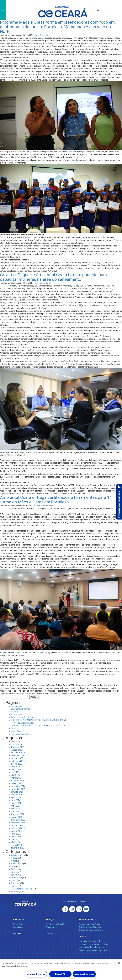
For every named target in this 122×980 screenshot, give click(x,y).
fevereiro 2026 (18, 747)
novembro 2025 (18, 755)
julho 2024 (16, 800)
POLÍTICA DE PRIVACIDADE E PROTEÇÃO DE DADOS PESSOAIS (39, 720)
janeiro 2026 (17, 750)
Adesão (15, 858)
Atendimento (17, 864)
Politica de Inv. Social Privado (24, 717)
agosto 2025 (17, 764)
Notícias (15, 712)
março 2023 (16, 845)
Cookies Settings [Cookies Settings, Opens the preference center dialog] (36, 974)
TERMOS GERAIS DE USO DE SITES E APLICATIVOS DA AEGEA (38, 726)
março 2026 (16, 744)
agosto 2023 (17, 831)
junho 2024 (16, 803)
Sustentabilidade (87, 920)
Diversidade (16, 869)
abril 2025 (15, 775)
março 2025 (16, 778)
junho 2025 (16, 769)
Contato (15, 728)
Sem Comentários (43, 35)
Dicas (13, 866)
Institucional (16, 878)
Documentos (17, 706)
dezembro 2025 (18, 753)
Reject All (60, 974)
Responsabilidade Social (22, 734)
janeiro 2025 (17, 783)
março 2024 (16, 811)
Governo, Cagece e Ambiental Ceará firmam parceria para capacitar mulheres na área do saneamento (53, 277)
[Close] (119, 963)
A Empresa (18, 920)
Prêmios (15, 886)
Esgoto (14, 875)
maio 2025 (16, 772)
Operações (16, 883)
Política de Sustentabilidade (23, 723)
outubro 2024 (17, 792)
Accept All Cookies (84, 974)
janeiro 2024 (17, 817)
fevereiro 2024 (18, 814)
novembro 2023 (18, 823)
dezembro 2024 (18, 786)
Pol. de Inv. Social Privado (90, 927)
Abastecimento (18, 855)
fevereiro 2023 (18, 848)
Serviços (15, 892)
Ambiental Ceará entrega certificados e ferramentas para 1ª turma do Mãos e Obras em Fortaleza (56, 500)
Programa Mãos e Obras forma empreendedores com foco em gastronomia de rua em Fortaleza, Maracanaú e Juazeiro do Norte (57, 27)
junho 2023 (16, 837)
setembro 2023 (18, 828)
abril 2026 (15, 742)
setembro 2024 (18, 795)
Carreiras (50, 933)
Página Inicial (17, 715)
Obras (14, 880)
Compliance (18, 927)
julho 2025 (16, 767)
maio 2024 (16, 806)
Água (13, 861)
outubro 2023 (17, 825)
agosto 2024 (17, 797)
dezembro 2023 (18, 820)
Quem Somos (17, 731)
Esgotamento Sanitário (21, 709)
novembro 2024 (18, 789)
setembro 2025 (18, 761)
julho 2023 (16, 834)
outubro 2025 (17, 758)
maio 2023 (16, 839)
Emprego (15, 872)
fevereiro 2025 (18, 781)
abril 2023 (15, 842)
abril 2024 (15, 809)
